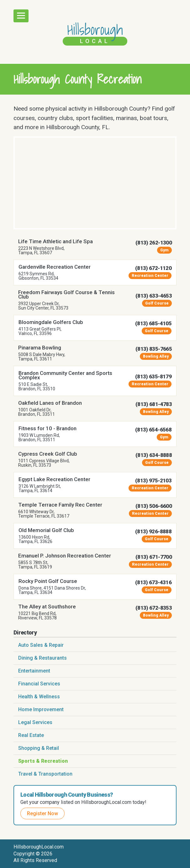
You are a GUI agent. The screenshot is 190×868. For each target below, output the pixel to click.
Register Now (42, 813)
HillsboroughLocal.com (39, 847)
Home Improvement (41, 709)
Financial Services (39, 684)
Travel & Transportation (45, 774)
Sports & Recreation (43, 761)
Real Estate (31, 735)
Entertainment (34, 671)
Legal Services (35, 722)
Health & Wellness (39, 697)
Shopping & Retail (39, 748)
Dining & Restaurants (42, 658)
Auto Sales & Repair (41, 645)
